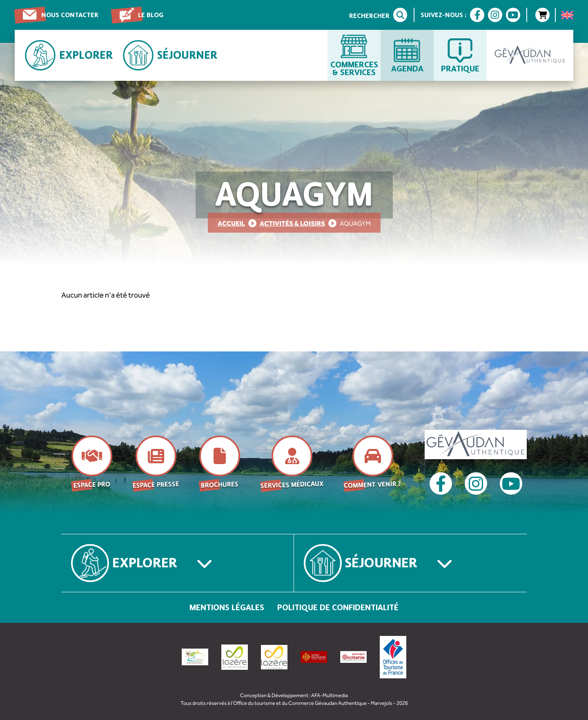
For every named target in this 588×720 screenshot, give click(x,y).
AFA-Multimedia (330, 695)
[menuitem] (567, 15)
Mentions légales (227, 607)
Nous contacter (70, 15)
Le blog (151, 15)
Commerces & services (354, 68)
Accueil (231, 223)
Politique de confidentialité (338, 607)
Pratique (460, 68)
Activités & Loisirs (292, 223)
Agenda (407, 68)
